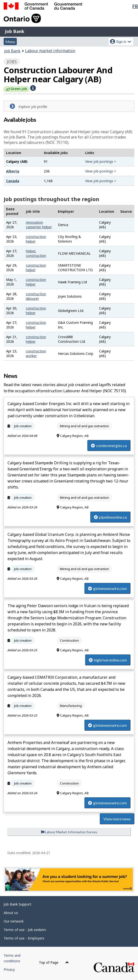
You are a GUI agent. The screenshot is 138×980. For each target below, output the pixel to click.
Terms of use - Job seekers (25, 930)
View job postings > (101, 161)
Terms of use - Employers (24, 938)
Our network (14, 921)
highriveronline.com (108, 660)
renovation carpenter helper (39, 225)
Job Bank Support (18, 904)
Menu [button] (10, 42)
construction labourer (36, 296)
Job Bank (15, 31)
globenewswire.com (107, 588)
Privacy (9, 969)
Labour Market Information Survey (69, 832)
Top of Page (54, 962)
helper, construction (36, 253)
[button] (33, 88)
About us (11, 913)
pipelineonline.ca (110, 517)
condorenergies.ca (109, 445)
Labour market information (50, 51)
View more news (117, 819)
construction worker (36, 353)
